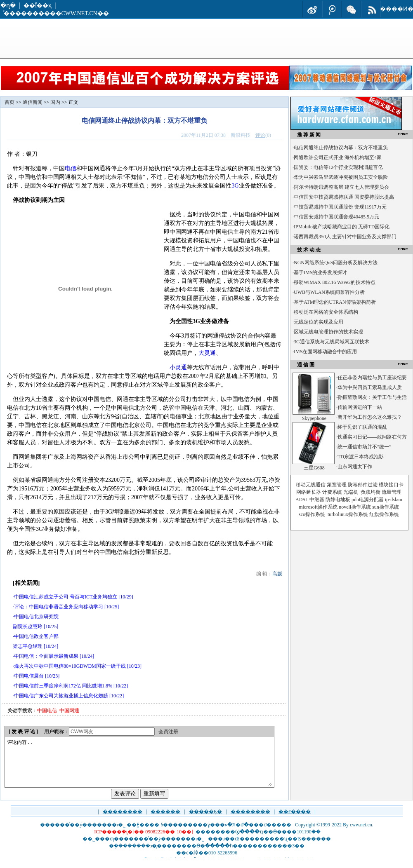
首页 (9, 102)
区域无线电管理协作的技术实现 (328, 332)
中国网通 (69, 711)
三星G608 (314, 468)
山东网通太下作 (355, 467)
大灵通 (207, 353)
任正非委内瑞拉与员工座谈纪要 (372, 378)
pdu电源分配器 (368, 500)
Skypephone (314, 418)
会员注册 (168, 732)
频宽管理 (337, 485)
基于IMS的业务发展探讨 (320, 272)
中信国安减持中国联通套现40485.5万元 (336, 217)
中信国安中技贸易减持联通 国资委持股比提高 (344, 197)
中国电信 (47, 711)
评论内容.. (139, 767)
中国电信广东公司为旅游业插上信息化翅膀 (61, 696)
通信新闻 (33, 102)
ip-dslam (394, 500)
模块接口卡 (391, 485)
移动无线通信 (311, 485)
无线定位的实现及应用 (319, 322)
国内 (55, 102)
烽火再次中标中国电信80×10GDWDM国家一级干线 (70, 666)
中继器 (317, 500)
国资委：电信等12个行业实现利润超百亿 (338, 167)
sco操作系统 (312, 514)
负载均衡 (371, 492)
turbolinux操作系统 (348, 514)
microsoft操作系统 (318, 507)
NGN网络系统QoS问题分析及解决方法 (336, 263)
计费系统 (332, 492)
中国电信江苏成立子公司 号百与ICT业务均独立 (66, 597)
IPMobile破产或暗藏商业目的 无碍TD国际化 (342, 227)
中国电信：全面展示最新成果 (46, 656)
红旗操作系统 (384, 514)
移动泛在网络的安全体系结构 (326, 312)
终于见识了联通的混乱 (362, 427)
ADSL (302, 500)
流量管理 (392, 492)
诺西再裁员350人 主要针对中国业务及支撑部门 (345, 237)
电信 (71, 168)
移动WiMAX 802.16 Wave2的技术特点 (335, 282)
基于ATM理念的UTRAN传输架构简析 (335, 302)
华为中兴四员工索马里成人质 (370, 387)
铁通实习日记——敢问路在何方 (372, 437)
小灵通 (178, 367)
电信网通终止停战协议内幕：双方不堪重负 (341, 148)
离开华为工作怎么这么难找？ (370, 417)
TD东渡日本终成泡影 (361, 457)
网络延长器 (309, 492)
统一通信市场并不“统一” (365, 447)
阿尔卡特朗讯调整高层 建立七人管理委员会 (341, 187)
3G (235, 186)
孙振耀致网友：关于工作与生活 (372, 397)
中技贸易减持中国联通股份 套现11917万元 (340, 207)
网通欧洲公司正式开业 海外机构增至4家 (338, 157)
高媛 (277, 574)
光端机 (351, 492)
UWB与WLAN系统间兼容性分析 (329, 292)
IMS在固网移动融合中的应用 (325, 352)
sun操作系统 (386, 507)
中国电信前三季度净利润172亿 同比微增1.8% (63, 686)
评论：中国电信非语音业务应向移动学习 (59, 607)
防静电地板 (338, 500)
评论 (260, 135)
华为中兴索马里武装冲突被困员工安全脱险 (341, 177)
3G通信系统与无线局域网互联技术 (332, 342)
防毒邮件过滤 (363, 485)
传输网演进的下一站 (360, 407)
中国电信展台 (29, 676)
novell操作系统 (355, 507)
